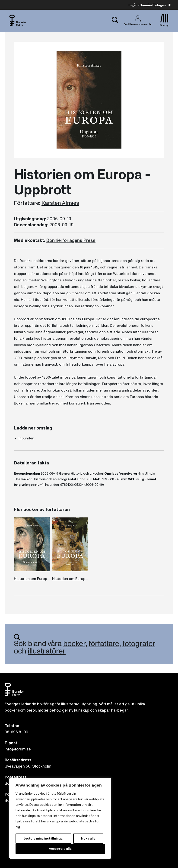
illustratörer (47, 651)
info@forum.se (18, 749)
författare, (105, 644)
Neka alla (88, 838)
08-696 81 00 (16, 732)
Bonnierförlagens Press (71, 240)
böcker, (75, 644)
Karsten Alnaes (60, 203)
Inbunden (26, 438)
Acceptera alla (60, 849)
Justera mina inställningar (44, 838)
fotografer (139, 644)
